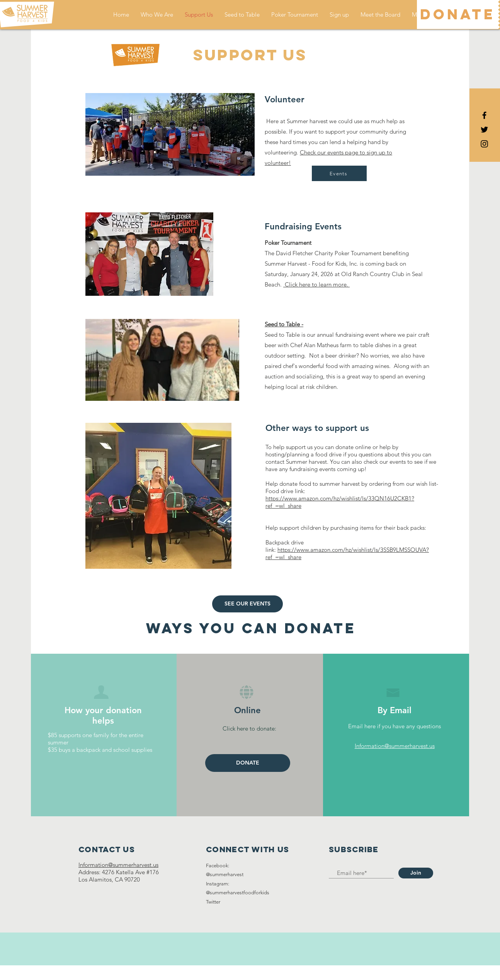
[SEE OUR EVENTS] (247, 604)
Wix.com (294, 972)
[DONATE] (457, 14)
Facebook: (218, 866)
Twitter (213, 902)
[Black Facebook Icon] (484, 115)
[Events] (339, 173)
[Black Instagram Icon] (484, 144)
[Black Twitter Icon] (484, 130)
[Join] (416, 873)
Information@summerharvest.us (395, 746)
